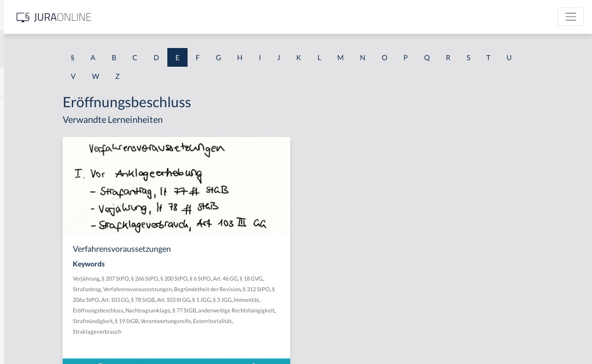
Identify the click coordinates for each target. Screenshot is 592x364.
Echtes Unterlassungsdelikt (50, 244)
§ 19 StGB (326, 321)
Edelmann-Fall (31, 289)
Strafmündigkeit (292, 321)
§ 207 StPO (222, 278)
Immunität (230, 310)
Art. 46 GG (332, 278)
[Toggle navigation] (571, 17)
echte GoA (25, 130)
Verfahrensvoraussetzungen (258, 289)
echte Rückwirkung (38, 153)
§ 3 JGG (206, 310)
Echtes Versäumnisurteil (46, 267)
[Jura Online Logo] (212, 17)
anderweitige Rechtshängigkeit (232, 321)
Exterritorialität (251, 331)
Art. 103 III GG (337, 300)
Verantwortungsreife (205, 331)
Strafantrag (207, 289)
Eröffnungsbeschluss (269, 310)
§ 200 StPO (281, 278)
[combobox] (81, 49)
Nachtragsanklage (319, 310)
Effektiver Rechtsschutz (45, 312)
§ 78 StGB (306, 300)
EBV (15, 107)
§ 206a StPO (247, 300)
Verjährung (193, 278)
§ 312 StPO (216, 300)
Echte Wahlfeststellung (44, 198)
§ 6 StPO (307, 278)
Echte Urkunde (31, 176)
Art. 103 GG (278, 300)
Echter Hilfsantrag (37, 221)
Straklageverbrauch (297, 331)
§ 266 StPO (251, 278)
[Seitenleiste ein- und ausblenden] (146, 15)
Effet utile (24, 335)
